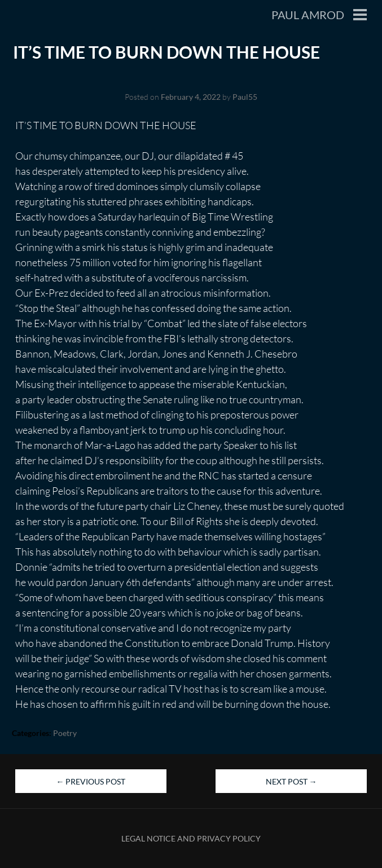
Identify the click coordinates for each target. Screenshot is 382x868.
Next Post (291, 781)
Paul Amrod (308, 15)
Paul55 (245, 97)
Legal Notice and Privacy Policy (191, 838)
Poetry (65, 733)
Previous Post (91, 781)
